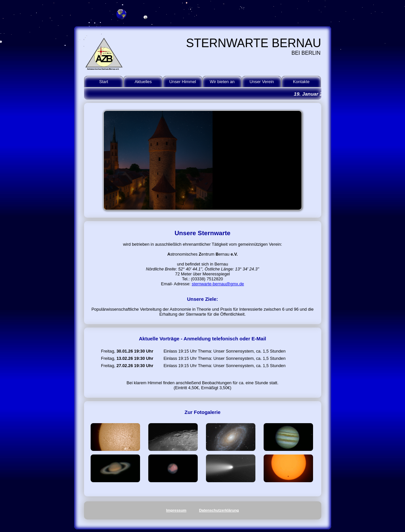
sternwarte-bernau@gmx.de (218, 284)
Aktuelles (143, 82)
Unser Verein (262, 82)
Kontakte (301, 82)
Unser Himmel (183, 82)
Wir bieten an (222, 82)
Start (104, 82)
